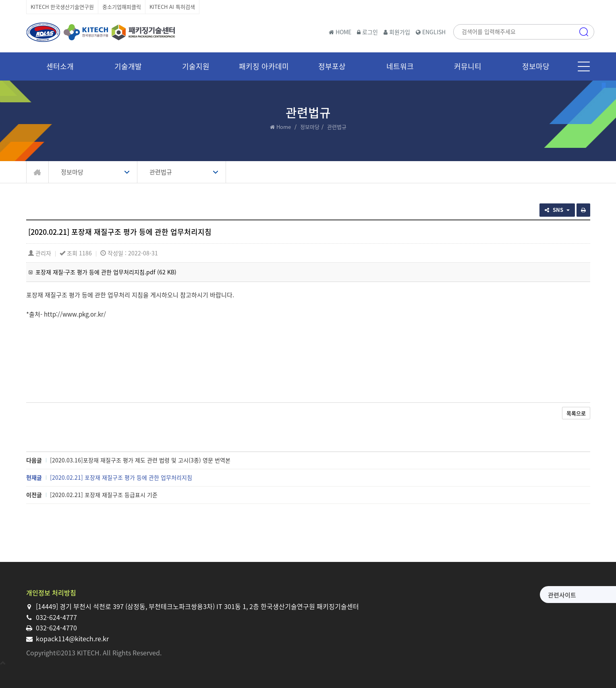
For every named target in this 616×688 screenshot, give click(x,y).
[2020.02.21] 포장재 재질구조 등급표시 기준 (104, 495)
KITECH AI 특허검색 (172, 7)
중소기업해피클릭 (122, 7)
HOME (340, 32)
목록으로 (576, 413)
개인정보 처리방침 (51, 593)
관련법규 (161, 172)
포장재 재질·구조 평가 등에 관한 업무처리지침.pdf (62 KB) (106, 272)
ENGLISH (431, 32)
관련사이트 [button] (499, 595)
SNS (557, 210)
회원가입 (397, 32)
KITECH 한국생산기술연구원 (62, 7)
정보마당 (310, 127)
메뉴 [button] (584, 66)
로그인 (367, 32)
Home (284, 127)
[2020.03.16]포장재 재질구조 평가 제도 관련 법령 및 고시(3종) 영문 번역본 (140, 460)
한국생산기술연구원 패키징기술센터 (101, 32)
